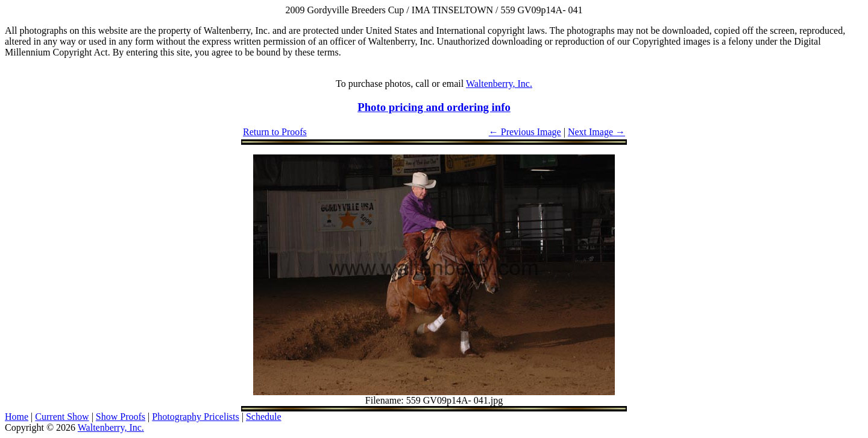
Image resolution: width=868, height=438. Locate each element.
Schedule (264, 417)
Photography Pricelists (195, 417)
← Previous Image (525, 132)
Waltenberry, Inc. (499, 84)
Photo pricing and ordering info (434, 107)
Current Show (62, 417)
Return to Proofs (275, 132)
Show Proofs (121, 417)
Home (17, 417)
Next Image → (596, 132)
